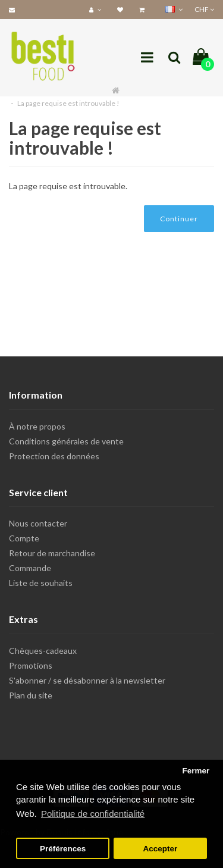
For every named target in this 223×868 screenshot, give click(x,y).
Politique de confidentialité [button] (93, 814)
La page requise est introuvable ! (68, 103)
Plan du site (31, 695)
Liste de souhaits (41, 583)
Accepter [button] (161, 849)
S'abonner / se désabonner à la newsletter (87, 680)
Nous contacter (38, 523)
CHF (204, 9)
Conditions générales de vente (66, 441)
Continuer (179, 219)
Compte (24, 538)
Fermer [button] (196, 771)
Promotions (31, 665)
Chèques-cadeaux (43, 651)
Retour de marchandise (52, 553)
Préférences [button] (63, 849)
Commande (30, 568)
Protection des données (54, 456)
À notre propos (37, 426)
